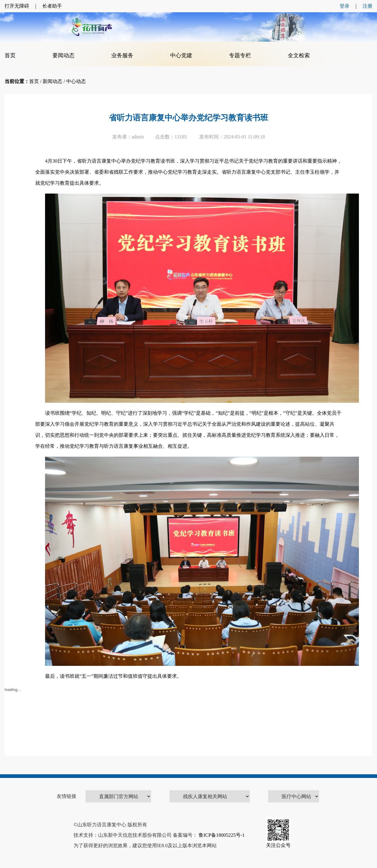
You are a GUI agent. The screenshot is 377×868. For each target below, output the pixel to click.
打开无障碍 (17, 6)
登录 (345, 6)
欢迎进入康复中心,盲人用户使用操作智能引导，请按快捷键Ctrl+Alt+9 (0, 0)
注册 (367, 6)
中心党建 (181, 55)
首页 (10, 55)
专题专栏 (240, 55)
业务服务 (122, 55)
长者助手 (52, 6)
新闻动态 (52, 81)
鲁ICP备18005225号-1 (221, 835)
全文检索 (299, 55)
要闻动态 (63, 55)
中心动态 (76, 81)
